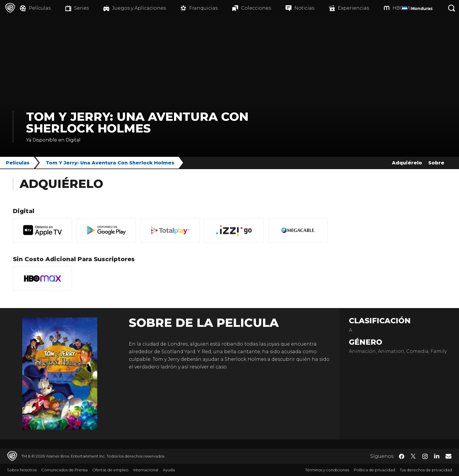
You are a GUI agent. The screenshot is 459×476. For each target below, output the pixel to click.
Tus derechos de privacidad (426, 470)
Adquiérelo (407, 163)
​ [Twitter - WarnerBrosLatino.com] (413, 456)
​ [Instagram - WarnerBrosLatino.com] (425, 456)
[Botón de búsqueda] (452, 8)
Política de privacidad (374, 470)
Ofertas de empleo (110, 470)
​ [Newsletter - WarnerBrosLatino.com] (448, 456)
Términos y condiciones (327, 470)
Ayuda (169, 470)
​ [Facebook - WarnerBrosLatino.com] (402, 456)
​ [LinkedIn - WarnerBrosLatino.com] (437, 456)
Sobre (436, 163)
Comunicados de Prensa (64, 470)
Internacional (146, 470)
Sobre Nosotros (22, 470)
